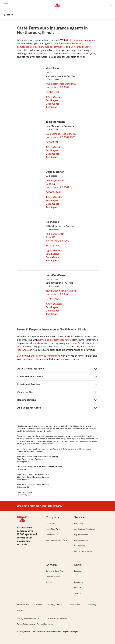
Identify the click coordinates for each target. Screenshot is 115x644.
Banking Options (27, 400)
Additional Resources (29, 408)
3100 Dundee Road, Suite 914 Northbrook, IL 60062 (61, 292)
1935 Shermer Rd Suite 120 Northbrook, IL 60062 (57, 237)
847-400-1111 (52, 142)
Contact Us (50, 523)
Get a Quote (52, 104)
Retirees (49, 582)
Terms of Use (74, 605)
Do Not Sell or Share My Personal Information (35, 624)
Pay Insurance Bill (81, 535)
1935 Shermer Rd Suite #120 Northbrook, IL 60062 (61, 86)
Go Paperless (80, 546)
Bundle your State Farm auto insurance (38, 356)
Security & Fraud (55, 605)
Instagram (78, 582)
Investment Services (29, 384)
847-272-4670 (53, 299)
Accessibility (91, 605)
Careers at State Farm (55, 571)
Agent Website (54, 97)
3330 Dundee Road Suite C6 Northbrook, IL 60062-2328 (61, 136)
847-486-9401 (53, 192)
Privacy (39, 605)
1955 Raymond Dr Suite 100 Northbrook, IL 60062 (57, 184)
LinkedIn (78, 588)
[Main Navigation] (6, 5)
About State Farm (53, 529)
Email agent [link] (52, 100)
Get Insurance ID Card (83, 551)
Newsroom (50, 535)
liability (79, 44)
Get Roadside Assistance (84, 529)
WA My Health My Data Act (28, 619)
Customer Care (26, 392)
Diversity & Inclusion (54, 577)
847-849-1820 (53, 246)
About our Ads (23, 605)
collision (39, 47)
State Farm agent (47, 444)
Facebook (78, 571)
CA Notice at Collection (57, 619)
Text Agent (52, 107)
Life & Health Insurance (30, 377)
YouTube (78, 593)
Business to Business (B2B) (56, 540)
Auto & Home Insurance (31, 369)
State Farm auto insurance (81, 40)
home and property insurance (55, 340)
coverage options (62, 44)
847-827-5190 (53, 92)
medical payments (55, 47)
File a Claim (79, 523)
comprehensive (25, 47)
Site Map (21, 611)
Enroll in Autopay (81, 540)
